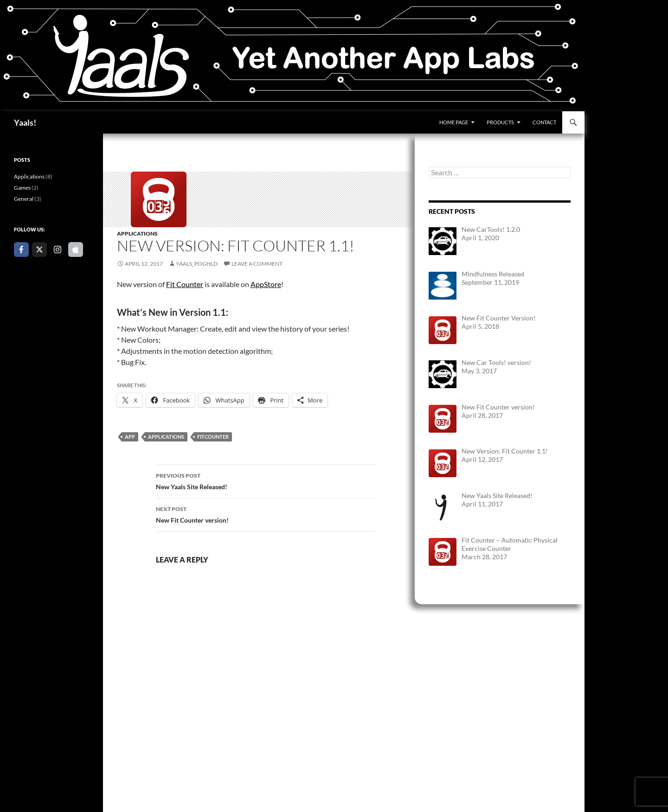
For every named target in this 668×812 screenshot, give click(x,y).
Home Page (454, 122)
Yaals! (25, 122)
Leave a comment (257, 264)
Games (22, 188)
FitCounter (213, 437)
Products (500, 122)
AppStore (266, 284)
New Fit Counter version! (266, 514)
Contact (544, 122)
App (130, 437)
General (24, 199)
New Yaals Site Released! (266, 480)
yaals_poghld (197, 264)
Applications (137, 233)
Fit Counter (185, 284)
